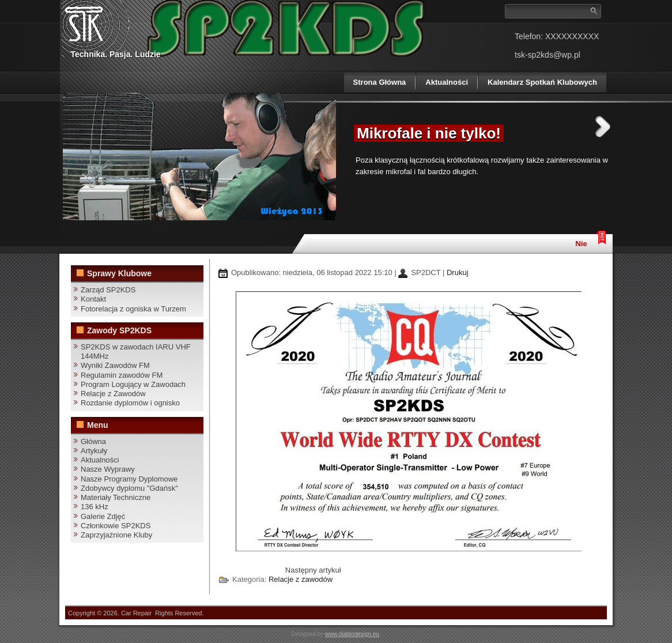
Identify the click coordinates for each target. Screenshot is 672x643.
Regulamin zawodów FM (122, 375)
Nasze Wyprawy (108, 469)
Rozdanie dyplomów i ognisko (130, 403)
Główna (93, 441)
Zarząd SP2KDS (108, 290)
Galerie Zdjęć (103, 516)
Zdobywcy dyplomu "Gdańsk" (129, 488)
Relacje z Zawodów (113, 394)
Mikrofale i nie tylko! (429, 133)
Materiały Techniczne (116, 497)
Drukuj (458, 272)
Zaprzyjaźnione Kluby (116, 535)
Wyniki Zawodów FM (115, 365)
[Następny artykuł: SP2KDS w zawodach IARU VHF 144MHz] (313, 570)
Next (603, 127)
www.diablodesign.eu (352, 634)
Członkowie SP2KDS (116, 526)
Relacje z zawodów (301, 579)
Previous (332, 127)
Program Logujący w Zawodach (133, 384)
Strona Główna (380, 82)
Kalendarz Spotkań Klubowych (542, 82)
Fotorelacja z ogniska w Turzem (133, 309)
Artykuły (94, 451)
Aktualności (447, 82)
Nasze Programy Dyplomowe (129, 479)
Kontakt (93, 299)
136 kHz (95, 507)
